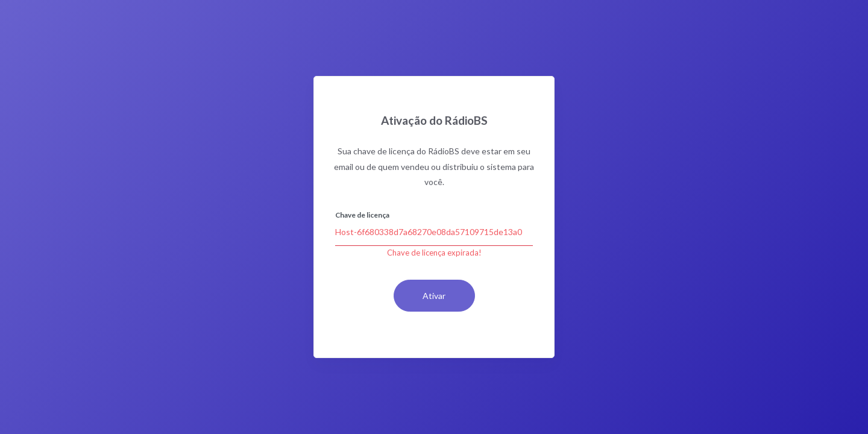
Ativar (434, 296)
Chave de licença (362, 215)
